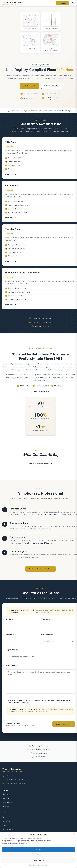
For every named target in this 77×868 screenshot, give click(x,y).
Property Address (12, 650)
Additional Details (12, 665)
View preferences (38, 860)
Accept (38, 849)
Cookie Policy (32, 865)
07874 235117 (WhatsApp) (14, 780)
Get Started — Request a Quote (41, 569)
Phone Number (46, 619)
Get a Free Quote (29, 86)
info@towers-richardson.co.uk (61, 610)
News (4, 825)
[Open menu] (73, 3)
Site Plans (6, 806)
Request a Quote (8, 829)
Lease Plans (6, 798)
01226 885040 (10, 776)
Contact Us (6, 821)
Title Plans (6, 794)
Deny (38, 855)
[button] (74, 834)
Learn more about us (41, 392)
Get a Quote (62, 3)
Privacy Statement (42, 865)
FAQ (4, 817)
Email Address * (11, 634)
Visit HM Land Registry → (66, 111)
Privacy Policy (24, 702)
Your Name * (10, 619)
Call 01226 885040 (51, 86)
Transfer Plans (7, 802)
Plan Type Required (47, 634)
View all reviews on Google (41, 463)
